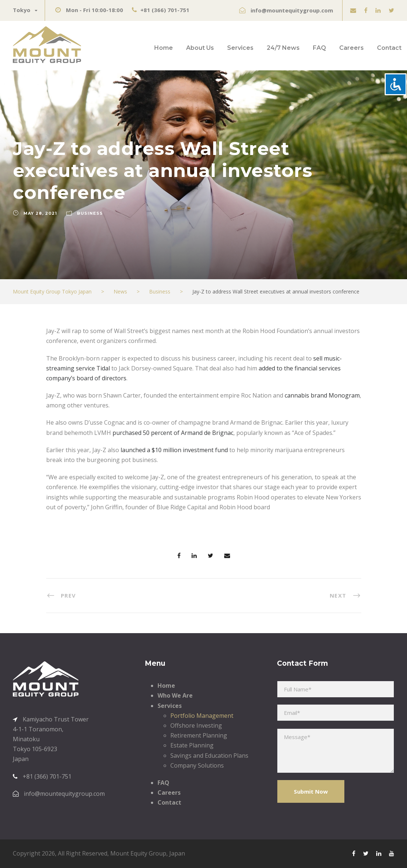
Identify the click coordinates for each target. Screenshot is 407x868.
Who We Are (175, 695)
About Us (200, 48)
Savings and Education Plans (209, 756)
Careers (351, 48)
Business (90, 213)
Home (164, 48)
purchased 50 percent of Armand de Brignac (173, 433)
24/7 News (283, 48)
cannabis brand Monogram (322, 395)
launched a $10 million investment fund (174, 450)
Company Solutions (197, 765)
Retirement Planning (199, 735)
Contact (389, 48)
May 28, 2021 (40, 213)
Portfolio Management (202, 716)
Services (240, 48)
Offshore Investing (196, 725)
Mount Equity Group (138, 853)
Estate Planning (192, 745)
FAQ (319, 48)
